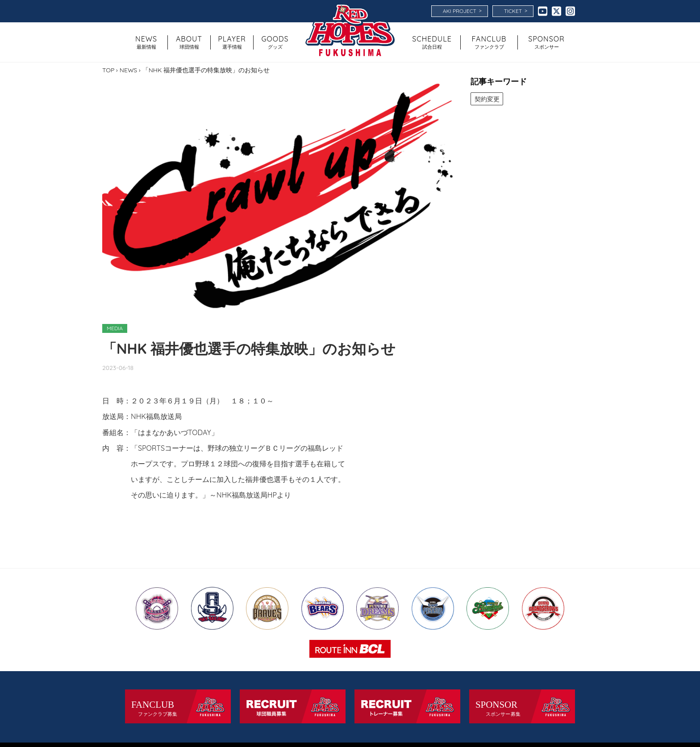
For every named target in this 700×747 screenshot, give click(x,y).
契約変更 (487, 99)
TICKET (516, 11)
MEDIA (115, 328)
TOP (108, 70)
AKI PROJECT (462, 11)
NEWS (128, 70)
